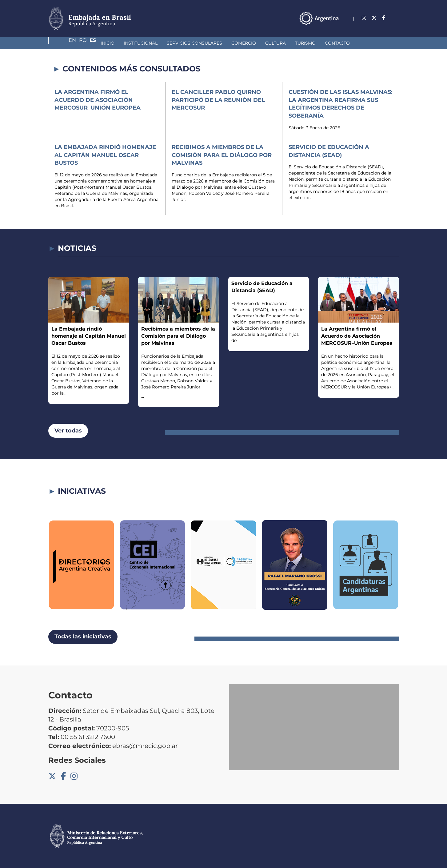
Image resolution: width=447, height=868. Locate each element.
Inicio (64, 43)
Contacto (294, 43)
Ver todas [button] (68, 431)
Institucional (98, 43)
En (370, 18)
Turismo (262, 43)
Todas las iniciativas (83, 637)
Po (383, 18)
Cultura (232, 43)
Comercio (201, 43)
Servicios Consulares (151, 43)
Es (396, 18)
